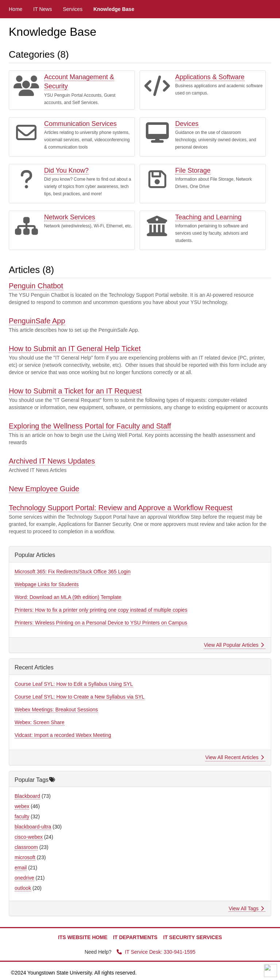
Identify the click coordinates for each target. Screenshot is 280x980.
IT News (42, 9)
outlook (23, 888)
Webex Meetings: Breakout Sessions (56, 710)
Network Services (70, 217)
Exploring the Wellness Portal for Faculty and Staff (90, 426)
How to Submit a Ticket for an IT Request (75, 391)
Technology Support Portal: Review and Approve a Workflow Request (120, 508)
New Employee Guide (44, 489)
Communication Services (80, 124)
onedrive (24, 878)
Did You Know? (66, 170)
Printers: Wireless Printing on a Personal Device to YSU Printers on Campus (101, 623)
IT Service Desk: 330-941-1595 (156, 952)
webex (22, 806)
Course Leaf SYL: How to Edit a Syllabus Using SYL (74, 684)
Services (73, 9)
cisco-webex (29, 837)
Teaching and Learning (208, 217)
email (21, 868)
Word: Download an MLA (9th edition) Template (68, 597)
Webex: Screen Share (40, 722)
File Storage (193, 170)
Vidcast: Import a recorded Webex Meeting (63, 735)
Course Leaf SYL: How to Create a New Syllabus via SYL (79, 697)
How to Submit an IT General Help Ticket (75, 349)
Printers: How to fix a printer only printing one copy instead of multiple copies (101, 610)
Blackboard (27, 796)
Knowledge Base (114, 9)
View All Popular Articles (234, 645)
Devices (187, 124)
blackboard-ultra (33, 827)
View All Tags (246, 908)
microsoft (25, 857)
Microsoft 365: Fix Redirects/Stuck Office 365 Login (73, 572)
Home (15, 9)
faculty (22, 816)
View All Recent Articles (235, 757)
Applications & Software (210, 77)
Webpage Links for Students (47, 584)
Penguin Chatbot (36, 286)
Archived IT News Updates (52, 461)
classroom (26, 847)
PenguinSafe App (37, 321)
